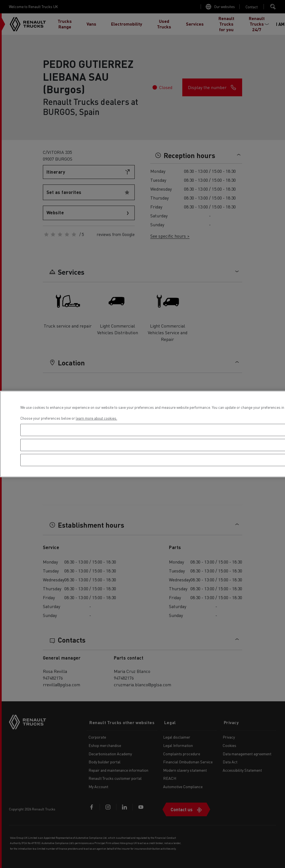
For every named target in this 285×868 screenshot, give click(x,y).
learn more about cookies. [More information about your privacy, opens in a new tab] (96, 418)
